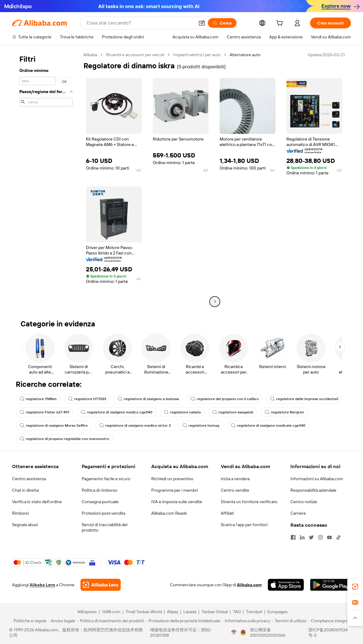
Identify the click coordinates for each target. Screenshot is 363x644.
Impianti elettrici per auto (197, 55)
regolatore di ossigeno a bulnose (148, 399)
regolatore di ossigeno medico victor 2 (135, 426)
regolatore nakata (182, 412)
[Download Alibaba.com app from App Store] (286, 585)
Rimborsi (20, 513)
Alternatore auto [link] (245, 55)
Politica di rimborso (100, 490)
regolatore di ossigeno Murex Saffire (54, 426)
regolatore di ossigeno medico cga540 (117, 412)
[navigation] (46, 179)
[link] (355, 587)
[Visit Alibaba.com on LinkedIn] (302, 537)
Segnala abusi (25, 525)
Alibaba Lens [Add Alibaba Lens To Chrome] (42, 585)
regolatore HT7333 (87, 399)
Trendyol (254, 612)
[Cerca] (222, 23)
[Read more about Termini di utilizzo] (289, 621)
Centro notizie (304, 502)
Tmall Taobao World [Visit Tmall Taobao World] (144, 612)
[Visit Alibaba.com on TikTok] (338, 537)
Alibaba (90, 55)
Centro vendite (235, 490)
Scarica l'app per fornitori (244, 525)
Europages (278, 612)
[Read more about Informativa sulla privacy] (246, 621)
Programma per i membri (175, 490)
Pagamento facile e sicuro (106, 479)
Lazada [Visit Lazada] (190, 612)
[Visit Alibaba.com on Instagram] (320, 537)
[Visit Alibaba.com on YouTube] (329, 537)
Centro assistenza (29, 479)
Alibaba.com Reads (169, 513)
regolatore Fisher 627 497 (44, 412)
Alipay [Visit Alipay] (173, 612)
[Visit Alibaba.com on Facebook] (293, 537)
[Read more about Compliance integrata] (330, 621)
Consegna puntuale (100, 502)
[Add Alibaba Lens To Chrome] (101, 585)
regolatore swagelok (233, 412)
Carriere (298, 513)
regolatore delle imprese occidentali (304, 399)
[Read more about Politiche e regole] (29, 621)
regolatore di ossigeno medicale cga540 (268, 426)
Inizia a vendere (235, 479)
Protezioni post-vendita (103, 513)
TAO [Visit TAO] (237, 612)
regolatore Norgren (284, 412)
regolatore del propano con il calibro (225, 399)
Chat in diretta (25, 490)
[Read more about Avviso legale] (62, 621)
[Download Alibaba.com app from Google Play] (330, 585)
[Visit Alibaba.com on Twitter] (311, 537)
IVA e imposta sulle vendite (177, 502)
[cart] (281, 24)
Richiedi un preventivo (172, 479)
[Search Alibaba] (140, 23)
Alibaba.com (249, 585)
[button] (202, 23)
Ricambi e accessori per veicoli (135, 55)
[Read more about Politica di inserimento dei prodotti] (111, 621)
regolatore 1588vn (38, 399)
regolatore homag (201, 426)
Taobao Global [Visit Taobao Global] (215, 612)
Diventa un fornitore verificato (249, 502)
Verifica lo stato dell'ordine (37, 502)
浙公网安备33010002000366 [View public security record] (268, 633)
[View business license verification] (234, 633)
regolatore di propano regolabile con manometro (64, 439)
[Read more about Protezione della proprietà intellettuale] (183, 621)
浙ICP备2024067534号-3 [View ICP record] (328, 633)
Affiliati (227, 513)
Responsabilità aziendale (313, 490)
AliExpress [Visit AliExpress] (87, 612)
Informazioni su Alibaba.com (317, 479)
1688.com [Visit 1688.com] (111, 612)
